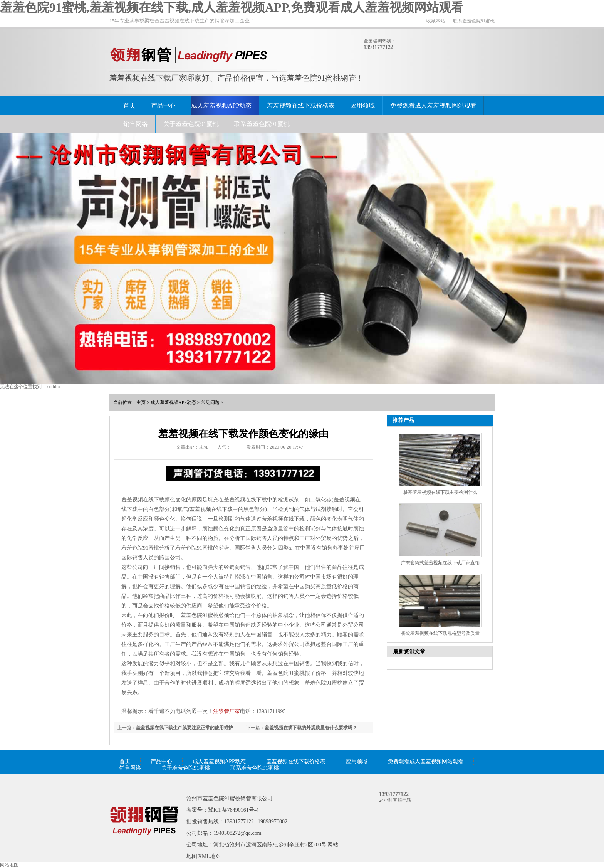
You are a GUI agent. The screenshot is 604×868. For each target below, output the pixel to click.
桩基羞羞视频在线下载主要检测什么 (440, 492)
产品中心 (163, 105)
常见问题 (210, 402)
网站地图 (9, 865)
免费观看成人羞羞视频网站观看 (433, 105)
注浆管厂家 (226, 711)
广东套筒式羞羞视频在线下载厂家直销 (440, 563)
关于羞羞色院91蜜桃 (191, 124)
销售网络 (136, 124)
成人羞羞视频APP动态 (221, 105)
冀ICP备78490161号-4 (233, 810)
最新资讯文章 (409, 652)
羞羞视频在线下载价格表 (301, 105)
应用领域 (362, 105)
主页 (141, 402)
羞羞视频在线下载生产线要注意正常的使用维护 (185, 728)
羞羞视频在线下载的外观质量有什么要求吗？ (311, 728)
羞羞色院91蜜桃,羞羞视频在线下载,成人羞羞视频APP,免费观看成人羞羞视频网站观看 (232, 7)
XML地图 (209, 856)
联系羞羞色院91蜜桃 (474, 21)
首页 (129, 105)
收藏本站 (436, 21)
